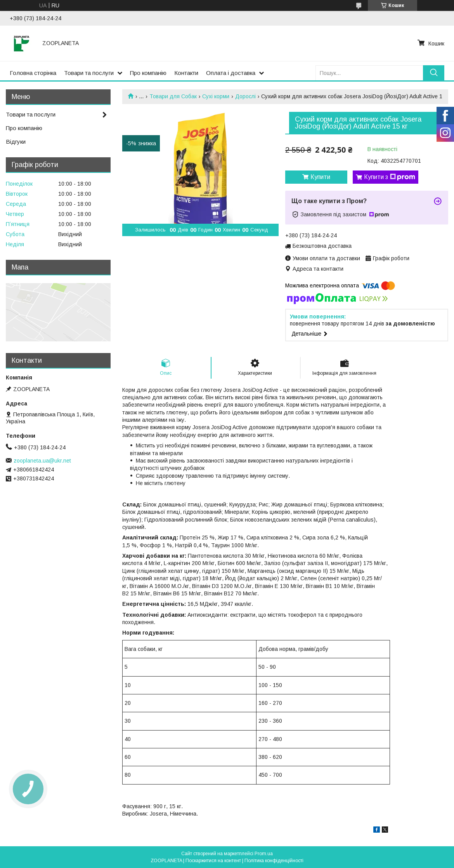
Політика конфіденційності (274, 861)
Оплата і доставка (231, 73)
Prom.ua (264, 854)
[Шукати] (434, 73)
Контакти (186, 73)
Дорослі (245, 96)
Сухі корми (216, 96)
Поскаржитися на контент (213, 861)
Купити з (390, 177)
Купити (320, 177)
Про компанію (148, 73)
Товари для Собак (173, 96)
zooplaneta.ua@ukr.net (42, 461)
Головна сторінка (33, 73)
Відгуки (16, 142)
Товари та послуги (89, 73)
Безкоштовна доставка (322, 246)
